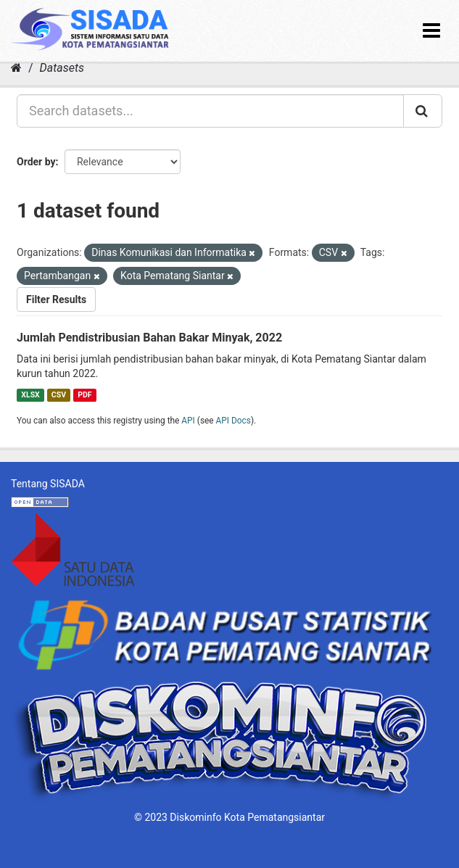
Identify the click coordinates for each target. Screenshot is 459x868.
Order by (36, 162)
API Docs (233, 421)
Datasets (62, 68)
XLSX (30, 395)
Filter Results (56, 299)
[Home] (16, 68)
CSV (59, 395)
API (188, 421)
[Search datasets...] (210, 111)
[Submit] (423, 111)
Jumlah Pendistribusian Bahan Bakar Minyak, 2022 (149, 338)
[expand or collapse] (431, 31)
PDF (84, 395)
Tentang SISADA (48, 484)
